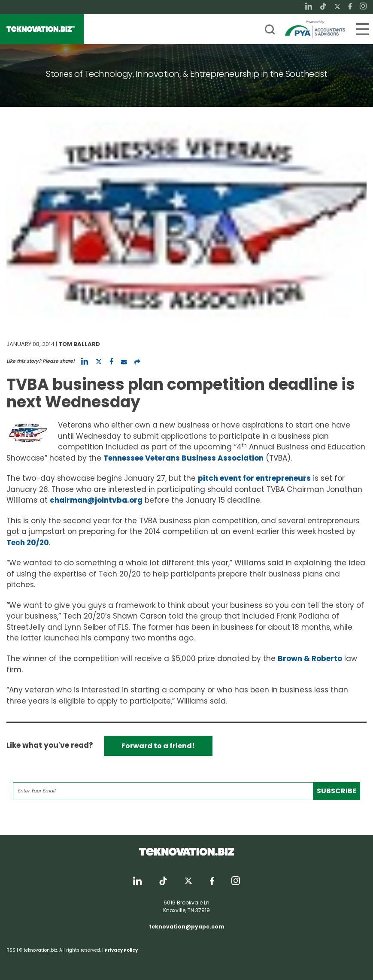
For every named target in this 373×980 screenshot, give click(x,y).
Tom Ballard (79, 344)
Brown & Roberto (310, 658)
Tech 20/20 (28, 543)
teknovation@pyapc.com (187, 927)
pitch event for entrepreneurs (254, 478)
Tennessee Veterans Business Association (183, 458)
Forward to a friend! (158, 746)
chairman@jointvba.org (96, 500)
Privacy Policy (121, 950)
